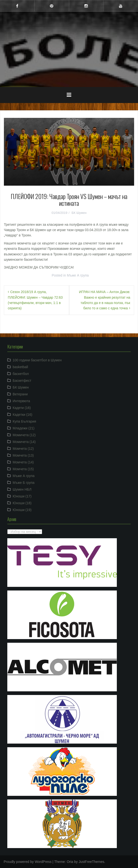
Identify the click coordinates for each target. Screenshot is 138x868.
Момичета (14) (24, 442)
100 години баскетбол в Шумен (37, 360)
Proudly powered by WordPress (28, 862)
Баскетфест (22, 381)
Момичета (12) (24, 435)
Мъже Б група (24, 483)
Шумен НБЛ (22, 489)
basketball (20, 367)
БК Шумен (79, 213)
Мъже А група (78, 275)
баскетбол (21, 374)
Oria (70, 862)
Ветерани (20, 394)
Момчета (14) (23, 462)
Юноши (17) (22, 496)
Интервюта (21, 401)
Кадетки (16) (23, 415)
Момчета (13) (23, 455)
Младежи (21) (23, 428)
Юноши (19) (22, 510)
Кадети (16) (22, 408)
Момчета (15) (23, 469)
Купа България (24, 421)
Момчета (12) (23, 449)
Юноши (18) (22, 503)
